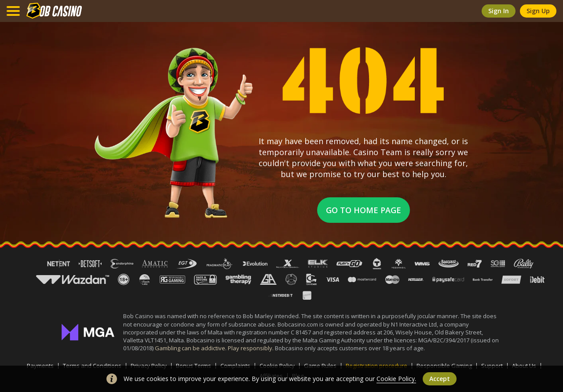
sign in (499, 11)
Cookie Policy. (396, 379)
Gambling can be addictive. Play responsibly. (215, 348)
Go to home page (364, 210)
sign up (538, 11)
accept (440, 379)
